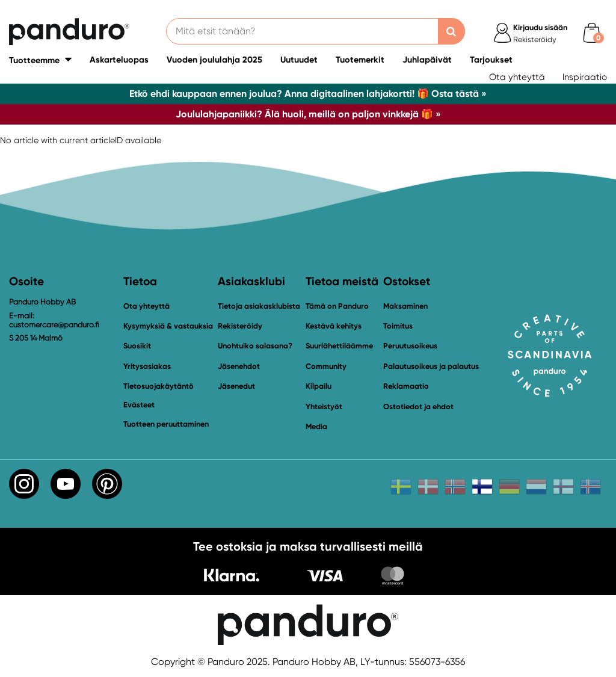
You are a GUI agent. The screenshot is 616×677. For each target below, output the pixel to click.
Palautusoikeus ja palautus (431, 366)
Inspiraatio (585, 77)
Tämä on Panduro (337, 306)
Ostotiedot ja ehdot (418, 407)
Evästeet (139, 405)
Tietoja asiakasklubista (259, 306)
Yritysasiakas (147, 366)
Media (316, 426)
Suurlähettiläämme (339, 346)
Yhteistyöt (324, 407)
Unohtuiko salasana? (255, 346)
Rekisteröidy (240, 326)
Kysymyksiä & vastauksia (168, 326)
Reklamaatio (406, 386)
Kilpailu (319, 386)
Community (326, 366)
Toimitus (398, 326)
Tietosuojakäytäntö (159, 386)
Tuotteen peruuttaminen (166, 424)
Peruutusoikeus (410, 346)
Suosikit (137, 346)
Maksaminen (405, 306)
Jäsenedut (236, 386)
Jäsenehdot (239, 366)
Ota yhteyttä (517, 77)
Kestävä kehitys (334, 326)
